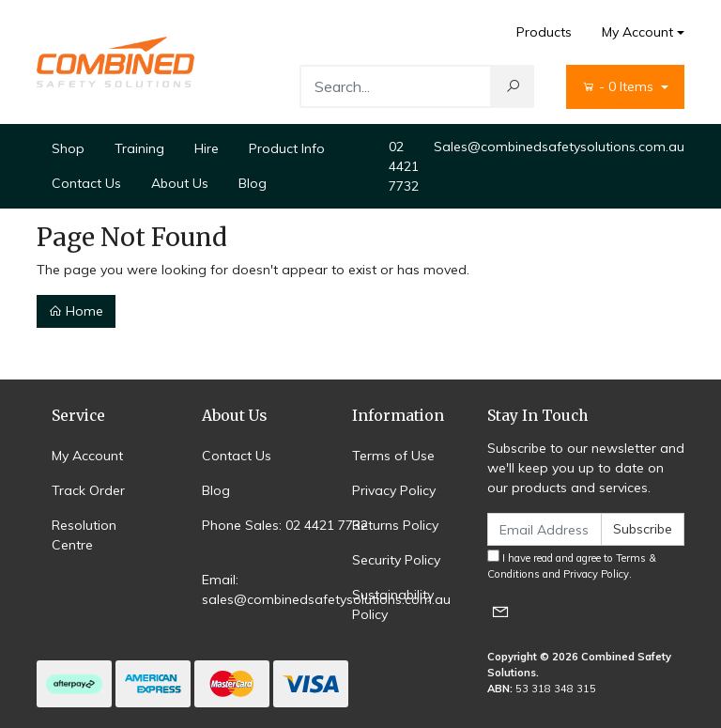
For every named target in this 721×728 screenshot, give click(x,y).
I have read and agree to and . (572, 565)
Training (139, 148)
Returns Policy (395, 525)
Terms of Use (393, 456)
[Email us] (500, 611)
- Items (620, 86)
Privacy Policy (394, 490)
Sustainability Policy (393, 604)
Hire (207, 148)
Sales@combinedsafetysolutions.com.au (559, 147)
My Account (87, 456)
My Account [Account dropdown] (637, 32)
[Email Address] (545, 529)
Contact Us (86, 183)
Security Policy (396, 560)
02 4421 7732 (404, 166)
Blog (253, 183)
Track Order (88, 490)
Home (76, 311)
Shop (68, 148)
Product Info (287, 148)
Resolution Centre (84, 535)
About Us (180, 183)
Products (544, 32)
